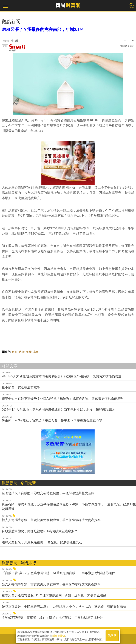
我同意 (112, 635)
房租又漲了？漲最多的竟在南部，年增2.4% (43, 30)
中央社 (17, 48)
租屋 (29, 352)
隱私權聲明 (59, 635)
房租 (36, 352)
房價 (22, 352)
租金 (15, 352)
